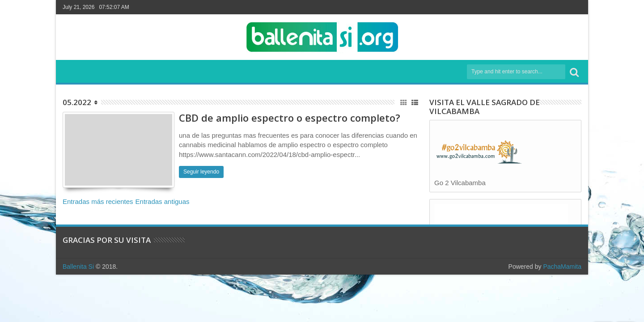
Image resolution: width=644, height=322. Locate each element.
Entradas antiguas (163, 201)
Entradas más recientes (98, 201)
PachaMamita (562, 267)
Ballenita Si (78, 267)
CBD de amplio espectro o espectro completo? (290, 118)
